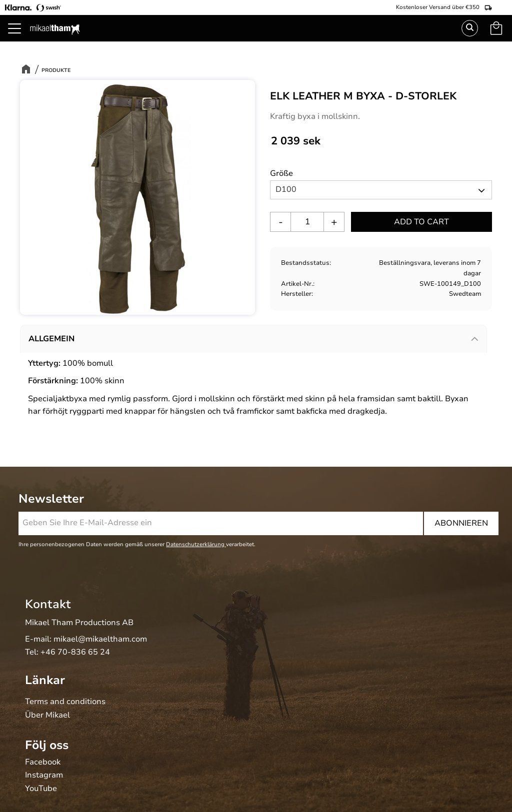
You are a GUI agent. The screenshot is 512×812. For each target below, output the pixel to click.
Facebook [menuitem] (43, 763)
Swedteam (465, 294)
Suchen (470, 28)
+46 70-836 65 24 (75, 652)
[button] (20, 40)
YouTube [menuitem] (41, 789)
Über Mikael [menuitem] (47, 716)
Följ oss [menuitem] (47, 745)
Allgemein (51, 339)
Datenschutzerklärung (196, 544)
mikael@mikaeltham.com (100, 639)
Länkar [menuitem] (45, 680)
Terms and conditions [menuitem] (65, 702)
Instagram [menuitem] (44, 776)
